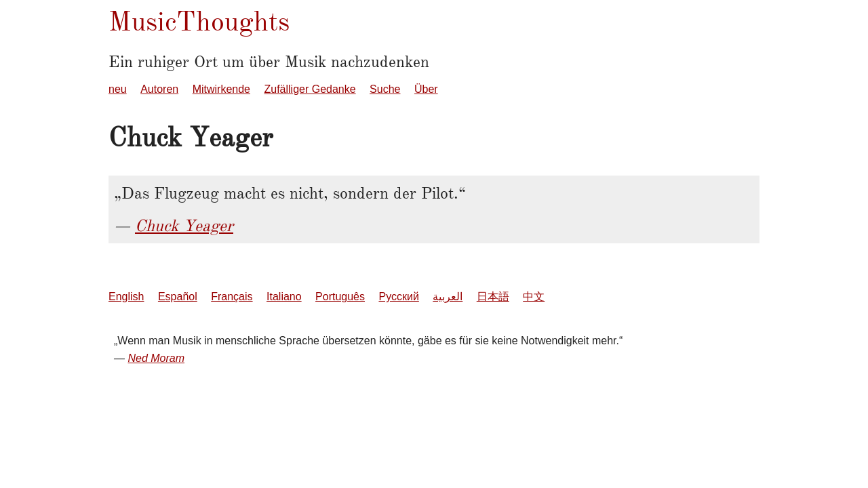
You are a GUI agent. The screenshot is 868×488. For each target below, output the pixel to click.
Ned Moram (156, 358)
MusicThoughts (199, 21)
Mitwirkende (221, 89)
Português (340, 297)
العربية (448, 297)
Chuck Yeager (184, 226)
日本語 (493, 297)
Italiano (284, 297)
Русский (398, 297)
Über (426, 89)
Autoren (159, 89)
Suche (385, 89)
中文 (534, 297)
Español (178, 297)
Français (232, 297)
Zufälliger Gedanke (310, 89)
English (126, 297)
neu (118, 89)
